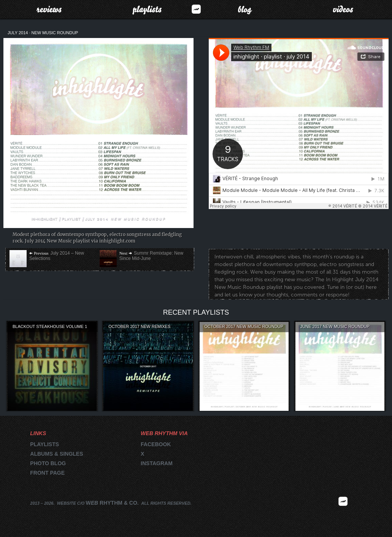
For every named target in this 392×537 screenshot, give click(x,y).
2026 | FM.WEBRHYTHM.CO (343, 513)
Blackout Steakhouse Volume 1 (50, 326)
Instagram (157, 463)
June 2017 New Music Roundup (335, 326)
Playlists (147, 9)
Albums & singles (56, 454)
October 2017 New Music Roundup (244, 326)
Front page (47, 473)
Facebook (156, 444)
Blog (245, 9)
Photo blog (48, 463)
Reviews (49, 9)
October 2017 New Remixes (139, 326)
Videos (343, 9)
